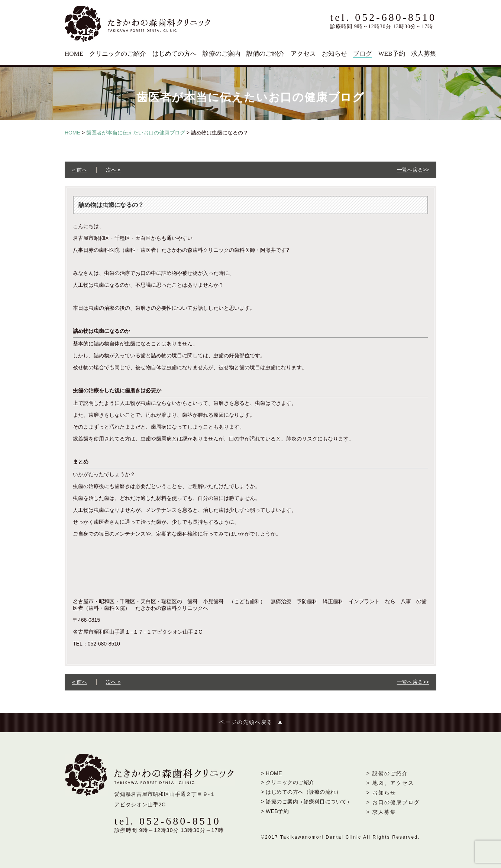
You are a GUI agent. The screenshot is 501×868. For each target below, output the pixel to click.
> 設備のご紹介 (387, 773)
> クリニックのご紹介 (288, 782)
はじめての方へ (174, 54)
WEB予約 (392, 54)
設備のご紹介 (265, 54)
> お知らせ (381, 793)
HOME (74, 54)
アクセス (303, 54)
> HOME (271, 773)
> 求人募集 (381, 812)
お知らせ (334, 54)
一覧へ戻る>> (413, 170)
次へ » (113, 170)
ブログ (363, 54)
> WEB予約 (275, 811)
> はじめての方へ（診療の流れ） (301, 792)
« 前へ (80, 170)
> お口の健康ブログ (393, 802)
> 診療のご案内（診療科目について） (306, 802)
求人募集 (424, 54)
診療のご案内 (222, 54)
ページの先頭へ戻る (246, 722)
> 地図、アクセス (390, 783)
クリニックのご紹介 (118, 54)
